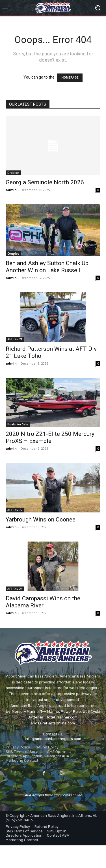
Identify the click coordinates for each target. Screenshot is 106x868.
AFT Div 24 (15, 589)
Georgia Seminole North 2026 (45, 182)
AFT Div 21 (15, 339)
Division (13, 173)
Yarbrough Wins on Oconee (41, 519)
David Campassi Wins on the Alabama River (43, 602)
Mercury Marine (25, 712)
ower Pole (72, 712)
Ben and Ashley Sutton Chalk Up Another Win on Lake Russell (47, 267)
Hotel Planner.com (61, 717)
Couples (13, 254)
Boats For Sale (18, 424)
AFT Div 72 (15, 510)
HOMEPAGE (70, 78)
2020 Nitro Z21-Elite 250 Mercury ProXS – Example (50, 437)
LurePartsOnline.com (57, 723)
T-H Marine (50, 712)
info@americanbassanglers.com (53, 739)
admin (11, 190)
